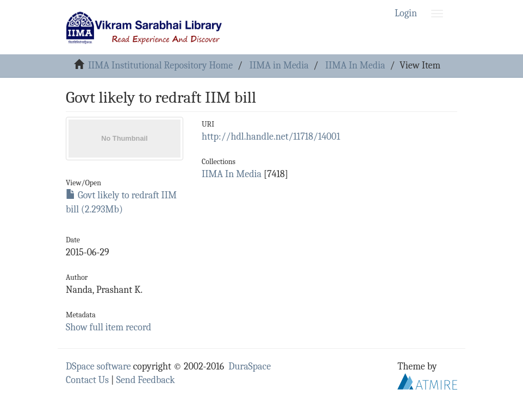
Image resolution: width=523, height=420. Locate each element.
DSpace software (98, 366)
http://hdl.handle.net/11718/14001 (271, 137)
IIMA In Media (355, 65)
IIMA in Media (279, 65)
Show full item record (108, 327)
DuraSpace (250, 366)
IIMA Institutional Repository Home (160, 65)
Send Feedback (146, 380)
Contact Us (87, 380)
